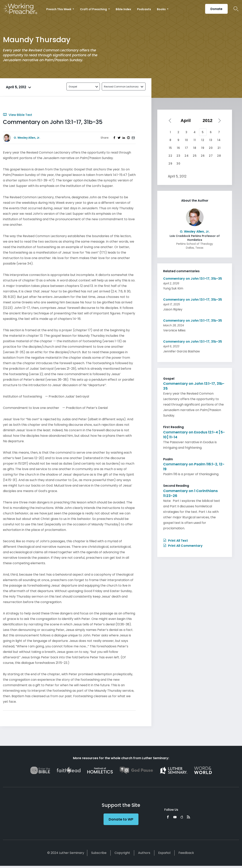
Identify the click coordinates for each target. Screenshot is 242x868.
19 (203, 148)
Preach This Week (59, 9)
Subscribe (99, 853)
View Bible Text (18, 115)
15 (170, 148)
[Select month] (187, 121)
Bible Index (123, 9)
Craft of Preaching (94, 9)
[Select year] (209, 121)
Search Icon (236, 9)
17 (187, 148)
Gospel (73, 87)
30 (178, 164)
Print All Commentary (183, 546)
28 (219, 156)
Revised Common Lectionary (121, 87)
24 (187, 156)
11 (195, 140)
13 (211, 140)
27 (211, 156)
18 (195, 148)
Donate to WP (121, 819)
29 (170, 164)
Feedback (186, 853)
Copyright (122, 853)
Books (162, 9)
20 (211, 148)
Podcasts (144, 9)
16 (178, 148)
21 (219, 148)
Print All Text (176, 541)
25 (195, 156)
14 (219, 140)
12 (203, 140)
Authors (144, 853)
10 (187, 140)
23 (178, 156)
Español (164, 853)
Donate (216, 9)
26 (203, 156)
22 (170, 156)
